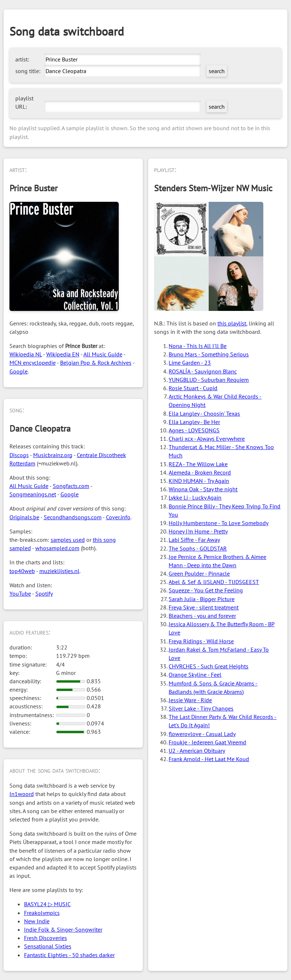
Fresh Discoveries (46, 938)
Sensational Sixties (48, 946)
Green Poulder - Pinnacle (199, 573)
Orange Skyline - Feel (195, 675)
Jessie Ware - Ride (190, 700)
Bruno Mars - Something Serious (209, 354)
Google (19, 371)
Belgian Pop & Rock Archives (96, 363)
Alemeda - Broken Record (200, 472)
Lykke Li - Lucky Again (195, 497)
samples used (68, 540)
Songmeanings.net (33, 494)
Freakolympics (42, 913)
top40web (22, 571)
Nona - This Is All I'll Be (198, 346)
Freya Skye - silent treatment (204, 607)
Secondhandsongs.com (73, 517)
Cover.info (118, 517)
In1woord (22, 794)
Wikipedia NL (26, 354)
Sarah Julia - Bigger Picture (202, 599)
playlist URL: (24, 102)
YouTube (20, 593)
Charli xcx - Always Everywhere (207, 439)
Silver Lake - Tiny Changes (201, 708)
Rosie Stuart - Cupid (193, 388)
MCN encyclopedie (33, 363)
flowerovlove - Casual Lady (202, 734)
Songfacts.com (71, 486)
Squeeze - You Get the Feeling (206, 590)
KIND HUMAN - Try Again (199, 481)
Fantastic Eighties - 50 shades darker (69, 955)
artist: (22, 59)
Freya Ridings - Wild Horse (201, 641)
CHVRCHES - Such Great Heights (209, 666)
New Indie (37, 921)
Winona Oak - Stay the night (203, 489)
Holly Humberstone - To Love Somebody (219, 523)
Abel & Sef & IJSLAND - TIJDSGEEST (214, 582)
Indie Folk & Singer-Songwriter (63, 929)
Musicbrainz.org (53, 455)
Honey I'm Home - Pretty (198, 531)
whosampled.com (57, 548)
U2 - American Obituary (197, 751)
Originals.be (24, 517)
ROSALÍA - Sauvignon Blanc (203, 371)
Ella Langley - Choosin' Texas (204, 413)
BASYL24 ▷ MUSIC (47, 904)
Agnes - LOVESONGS (194, 430)
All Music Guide (103, 354)
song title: (28, 71)
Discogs (19, 455)
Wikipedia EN (63, 354)
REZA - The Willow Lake (198, 464)
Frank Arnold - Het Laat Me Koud (209, 759)
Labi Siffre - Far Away (194, 540)
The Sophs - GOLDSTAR (198, 548)
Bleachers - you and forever (202, 616)
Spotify (44, 593)
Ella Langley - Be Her (194, 422)
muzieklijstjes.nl (59, 571)
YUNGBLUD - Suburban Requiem (209, 380)
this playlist (232, 323)
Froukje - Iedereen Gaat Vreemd (207, 742)
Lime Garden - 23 (190, 363)
